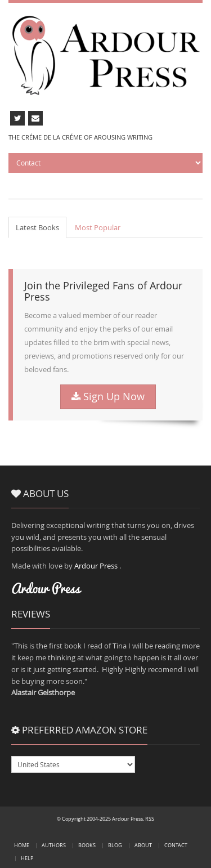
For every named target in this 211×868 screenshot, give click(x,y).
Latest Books (37, 227)
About (143, 845)
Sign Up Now (108, 397)
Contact (176, 845)
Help (27, 858)
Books (87, 845)
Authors (54, 845)
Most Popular (98, 227)
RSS (150, 819)
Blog (115, 845)
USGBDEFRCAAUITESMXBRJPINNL (73, 764)
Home (22, 845)
